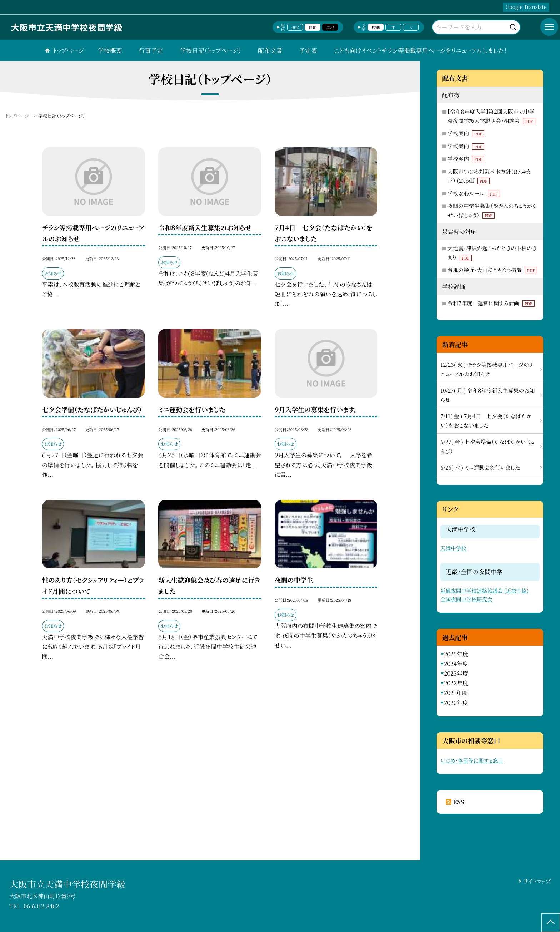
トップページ (68, 50)
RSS (458, 802)
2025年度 (456, 654)
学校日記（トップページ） (211, 50)
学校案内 (466, 133)
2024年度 (456, 664)
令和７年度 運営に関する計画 (491, 303)
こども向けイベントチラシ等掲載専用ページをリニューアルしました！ (420, 50)
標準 (376, 27)
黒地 (330, 27)
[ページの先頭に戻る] (551, 923)
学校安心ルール (474, 193)
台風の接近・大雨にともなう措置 (492, 270)
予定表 (308, 50)
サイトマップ (537, 881)
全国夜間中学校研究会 (466, 599)
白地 (312, 27)
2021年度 (456, 693)
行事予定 (151, 50)
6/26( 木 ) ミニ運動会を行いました (480, 467)
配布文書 (270, 50)
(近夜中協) (517, 590)
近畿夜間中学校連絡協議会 (472, 590)
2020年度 (456, 703)
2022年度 (456, 683)
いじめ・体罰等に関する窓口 (472, 760)
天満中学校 (453, 548)
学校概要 (110, 50)
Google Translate (526, 7)
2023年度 (456, 673)
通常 (295, 27)
